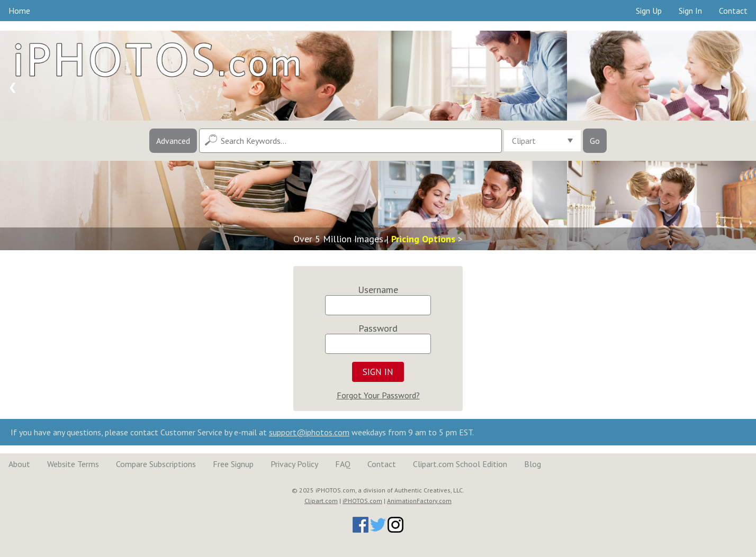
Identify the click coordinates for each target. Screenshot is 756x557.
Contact (733, 11)
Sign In (690, 11)
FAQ (343, 464)
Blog (533, 464)
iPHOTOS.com (362, 501)
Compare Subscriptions (156, 464)
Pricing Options (423, 239)
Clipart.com (321, 501)
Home (19, 11)
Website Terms (73, 464)
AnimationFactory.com (419, 501)
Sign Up (649, 11)
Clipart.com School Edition (460, 464)
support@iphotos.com (309, 432)
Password (378, 328)
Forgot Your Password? (378, 395)
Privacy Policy (294, 464)
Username (378, 290)
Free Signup (233, 464)
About (19, 464)
